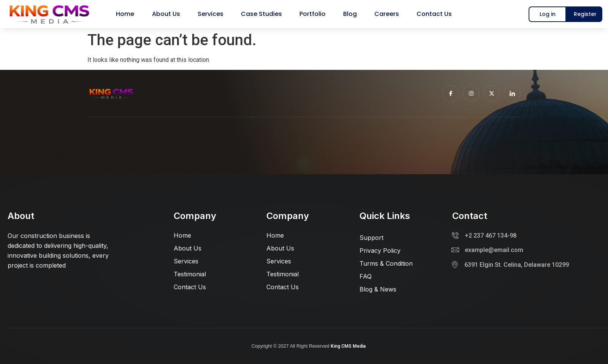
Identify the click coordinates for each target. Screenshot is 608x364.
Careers (381, 14)
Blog (346, 14)
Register (585, 14)
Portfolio (311, 14)
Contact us (426, 14)
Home (133, 14)
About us (171, 14)
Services (214, 14)
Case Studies (262, 14)
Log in (548, 14)
